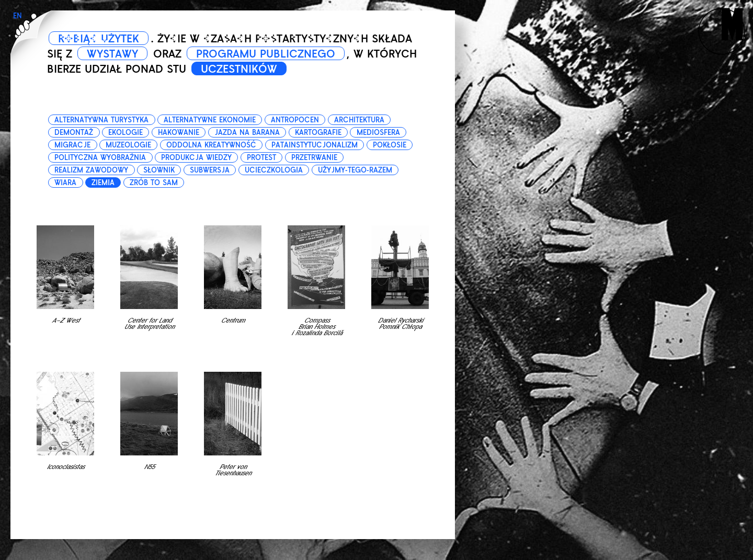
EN (18, 16)
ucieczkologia (274, 170)
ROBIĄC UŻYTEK (99, 39)
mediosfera (378, 133)
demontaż (74, 133)
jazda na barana (247, 133)
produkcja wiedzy (196, 158)
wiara (65, 183)
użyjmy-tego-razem (355, 170)
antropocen (295, 120)
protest (261, 158)
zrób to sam (154, 183)
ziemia (103, 183)
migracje (72, 145)
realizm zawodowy (91, 170)
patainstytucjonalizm (315, 145)
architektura (359, 120)
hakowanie (179, 133)
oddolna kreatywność (211, 145)
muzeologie (128, 145)
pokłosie (390, 145)
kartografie (318, 133)
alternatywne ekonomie (210, 120)
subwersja (210, 170)
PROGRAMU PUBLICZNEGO (266, 54)
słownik (159, 170)
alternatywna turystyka (101, 120)
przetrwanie (314, 158)
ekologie (125, 133)
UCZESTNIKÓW (239, 69)
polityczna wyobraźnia (100, 158)
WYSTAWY (112, 54)
